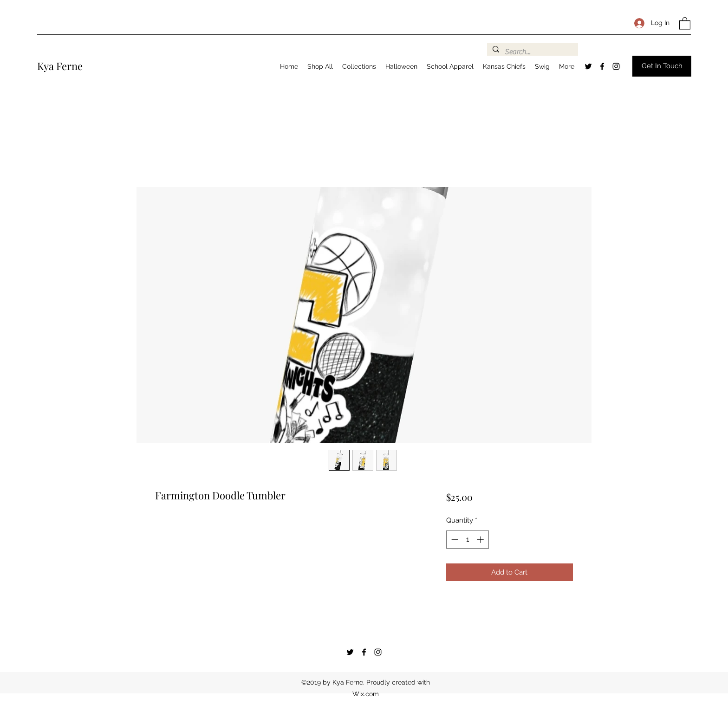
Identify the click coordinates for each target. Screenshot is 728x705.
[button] (685, 23)
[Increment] (481, 540)
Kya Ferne (60, 66)
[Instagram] (616, 66)
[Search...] (532, 52)
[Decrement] (454, 540)
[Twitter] (588, 66)
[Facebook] (602, 66)
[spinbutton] (467, 540)
